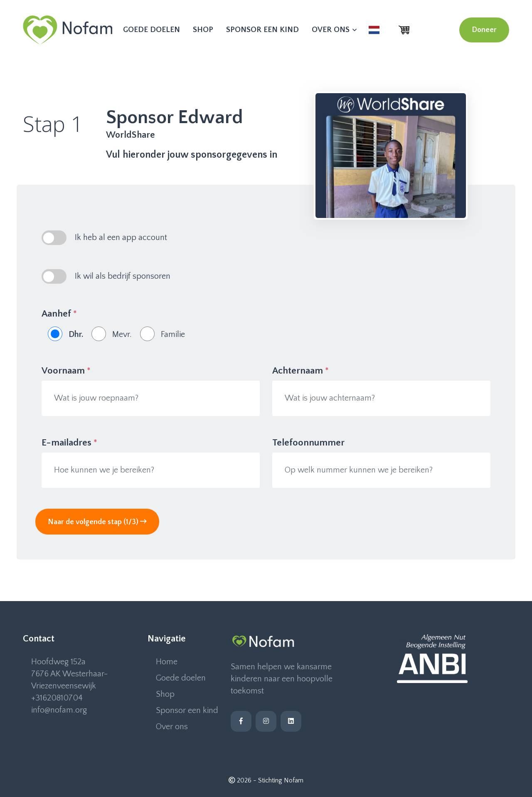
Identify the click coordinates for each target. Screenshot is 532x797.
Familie (173, 334)
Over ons (334, 30)
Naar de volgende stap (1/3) (97, 522)
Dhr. (76, 334)
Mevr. (122, 334)
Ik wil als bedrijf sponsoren (123, 276)
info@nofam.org (59, 710)
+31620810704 (57, 698)
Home (167, 662)
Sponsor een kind (262, 30)
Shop (203, 30)
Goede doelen (151, 30)
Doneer (484, 30)
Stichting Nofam (281, 780)
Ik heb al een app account (121, 238)
